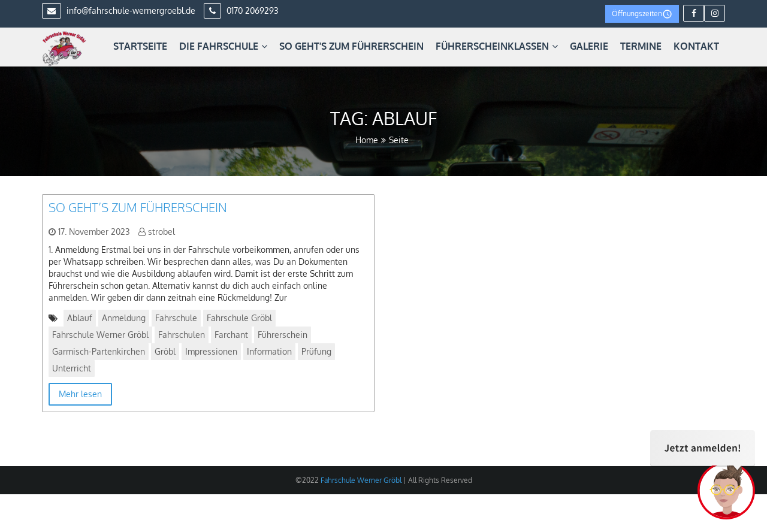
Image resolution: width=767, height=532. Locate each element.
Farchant (231, 335)
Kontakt (696, 46)
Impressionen (211, 351)
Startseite (140, 46)
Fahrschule (176, 318)
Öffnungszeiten (642, 14)
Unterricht (72, 368)
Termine (641, 46)
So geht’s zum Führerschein (351, 46)
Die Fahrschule (223, 46)
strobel (161, 232)
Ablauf (80, 318)
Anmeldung (124, 318)
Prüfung (316, 351)
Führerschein (283, 335)
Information (269, 351)
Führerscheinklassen (497, 46)
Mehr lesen (80, 394)
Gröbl (165, 351)
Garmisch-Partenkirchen (99, 351)
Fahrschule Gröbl (239, 318)
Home (367, 140)
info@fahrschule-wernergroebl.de (119, 10)
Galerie (589, 46)
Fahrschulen (182, 335)
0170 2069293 (241, 10)
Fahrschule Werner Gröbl (100, 335)
